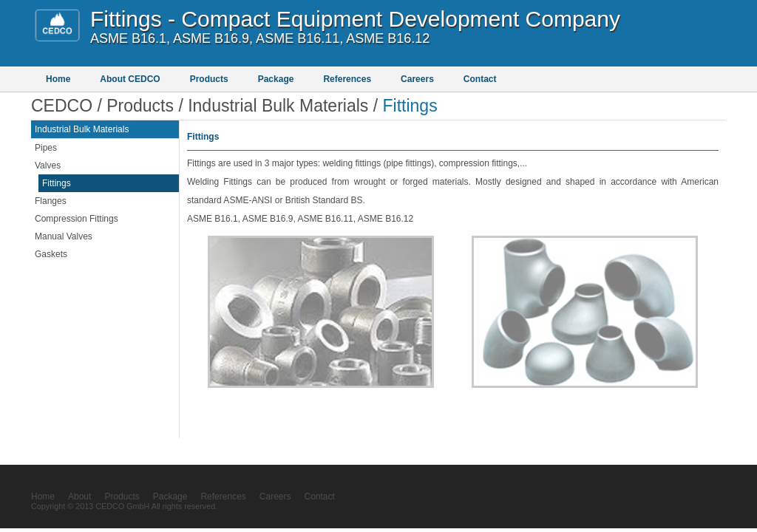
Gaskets (51, 254)
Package (276, 79)
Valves (48, 166)
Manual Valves (64, 236)
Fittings (57, 183)
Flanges (51, 201)
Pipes (46, 148)
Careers (417, 79)
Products (209, 79)
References (347, 79)
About (79, 497)
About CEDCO (130, 79)
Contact (480, 79)
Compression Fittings (77, 219)
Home (58, 79)
